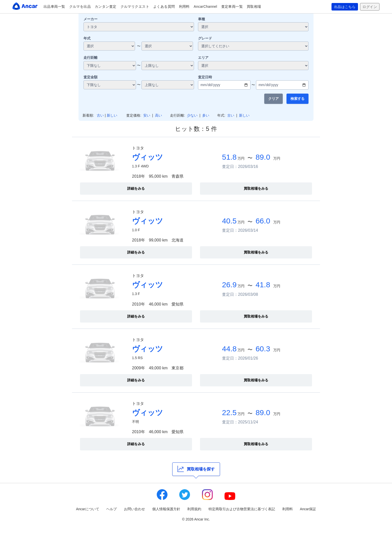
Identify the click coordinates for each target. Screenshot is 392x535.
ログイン (370, 7)
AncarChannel (205, 7)
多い (206, 115)
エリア (203, 58)
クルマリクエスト (135, 7)
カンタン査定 (106, 7)
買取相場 (254, 7)
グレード (205, 38)
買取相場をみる (256, 188)
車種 (201, 19)
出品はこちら (345, 7)
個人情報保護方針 (166, 509)
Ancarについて (88, 509)
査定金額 (90, 77)
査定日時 (205, 77)
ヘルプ (111, 509)
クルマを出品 (80, 7)
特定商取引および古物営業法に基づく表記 (242, 509)
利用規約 (194, 509)
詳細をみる (136, 188)
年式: (221, 115)
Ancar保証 (308, 509)
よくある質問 (164, 7)
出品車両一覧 (54, 7)
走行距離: (177, 115)
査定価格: (134, 115)
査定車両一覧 (232, 7)
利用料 (184, 7)
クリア (273, 99)
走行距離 (90, 58)
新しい (112, 115)
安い (147, 115)
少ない (192, 115)
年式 (87, 38)
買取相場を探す (196, 469)
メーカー (90, 19)
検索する (297, 99)
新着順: (88, 115)
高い (158, 115)
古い (100, 115)
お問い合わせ (134, 509)
